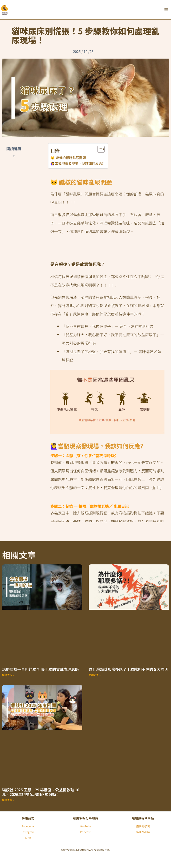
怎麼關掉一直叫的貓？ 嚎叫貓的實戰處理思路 (40, 669)
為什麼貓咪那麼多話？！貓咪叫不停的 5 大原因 (128, 669)
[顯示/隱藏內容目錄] (99, 149)
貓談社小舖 (143, 832)
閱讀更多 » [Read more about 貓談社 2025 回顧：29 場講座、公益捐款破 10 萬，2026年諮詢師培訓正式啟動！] (8, 800)
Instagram (28, 832)
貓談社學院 (143, 826)
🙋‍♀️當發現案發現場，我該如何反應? (77, 163)
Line (28, 838)
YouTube (85, 826)
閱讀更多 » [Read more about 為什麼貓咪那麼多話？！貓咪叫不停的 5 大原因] (95, 675)
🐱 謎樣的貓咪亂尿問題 (68, 158)
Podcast (85, 832)
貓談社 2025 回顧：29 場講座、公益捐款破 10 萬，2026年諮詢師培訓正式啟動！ (41, 792)
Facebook (28, 826)
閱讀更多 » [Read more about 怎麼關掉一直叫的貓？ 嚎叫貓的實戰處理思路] (8, 675)
